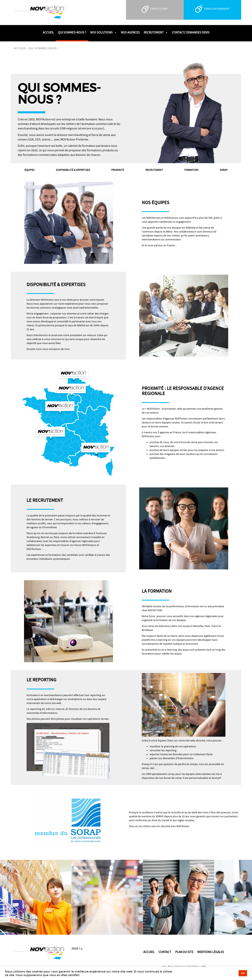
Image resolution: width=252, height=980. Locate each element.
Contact (165, 952)
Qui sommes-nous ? (72, 33)
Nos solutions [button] (104, 33)
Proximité (118, 170)
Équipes (29, 170)
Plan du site (184, 952)
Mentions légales (211, 952)
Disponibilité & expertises (73, 170)
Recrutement (154, 170)
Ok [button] (243, 973)
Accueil (48, 33)
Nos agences (130, 33)
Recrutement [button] (156, 33)
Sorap (224, 170)
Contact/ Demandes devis (191, 33)
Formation (191, 170)
